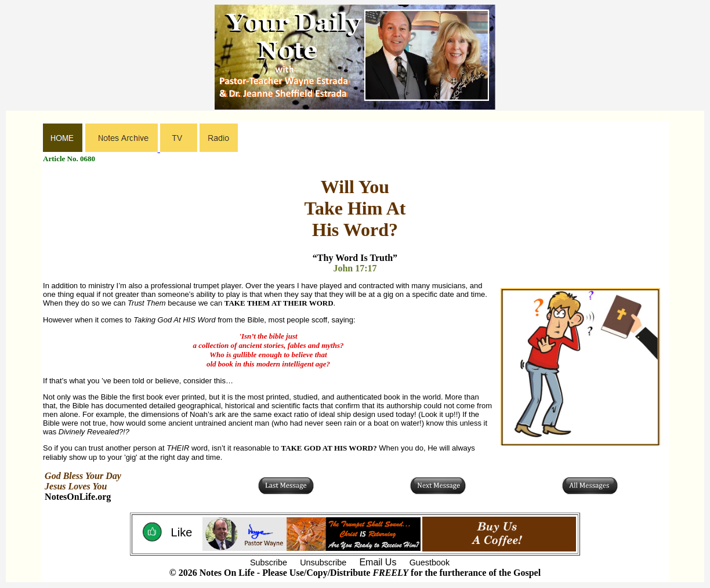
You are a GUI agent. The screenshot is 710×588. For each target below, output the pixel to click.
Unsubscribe (323, 562)
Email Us (378, 562)
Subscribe (269, 562)
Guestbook (430, 562)
